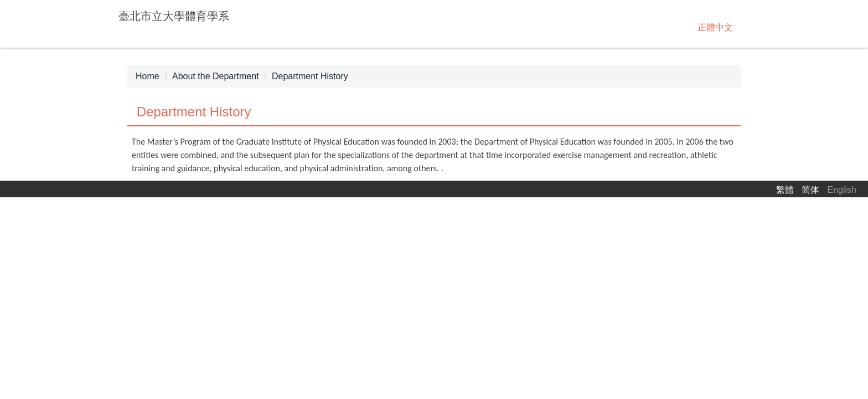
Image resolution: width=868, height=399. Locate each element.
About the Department (216, 76)
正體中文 (715, 27)
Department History (310, 76)
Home (148, 76)
